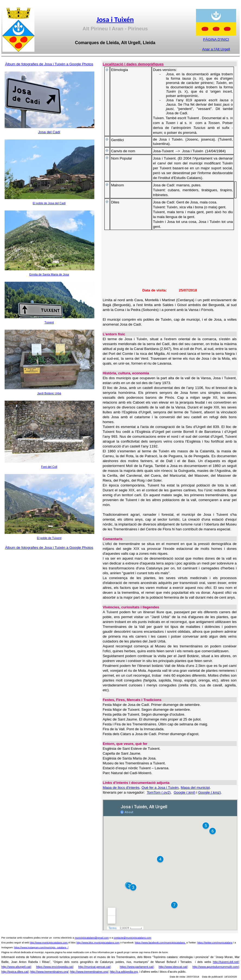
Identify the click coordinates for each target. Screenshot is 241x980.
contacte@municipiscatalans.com (132, 938)
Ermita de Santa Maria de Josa (49, 274)
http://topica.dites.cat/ (15, 972)
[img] (169, 261)
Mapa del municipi (195, 788)
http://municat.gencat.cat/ (94, 967)
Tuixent (49, 322)
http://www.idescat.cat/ (173, 967)
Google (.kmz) (210, 792)
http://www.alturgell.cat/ (16, 967)
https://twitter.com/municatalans (215, 943)
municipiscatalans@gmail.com (92, 938)
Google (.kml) (185, 792)
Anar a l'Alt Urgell (216, 49)
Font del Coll (49, 467)
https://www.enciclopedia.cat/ (55, 967)
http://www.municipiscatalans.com (49, 943)
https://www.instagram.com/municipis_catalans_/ (41, 947)
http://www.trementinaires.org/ (49, 972)
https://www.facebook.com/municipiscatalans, (160, 943)
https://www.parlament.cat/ (137, 967)
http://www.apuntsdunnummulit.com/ (216, 967)
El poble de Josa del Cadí (49, 203)
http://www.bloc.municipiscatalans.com (98, 943)
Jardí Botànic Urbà (49, 393)
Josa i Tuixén (115, 20)
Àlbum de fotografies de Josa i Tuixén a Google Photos (49, 64)
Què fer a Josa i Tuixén (160, 788)
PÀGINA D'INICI (216, 39)
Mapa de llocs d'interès (121, 788)
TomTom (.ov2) (159, 792)
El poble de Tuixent (49, 538)
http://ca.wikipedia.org (124, 972)
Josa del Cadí (49, 132)
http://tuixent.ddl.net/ (226, 962)
